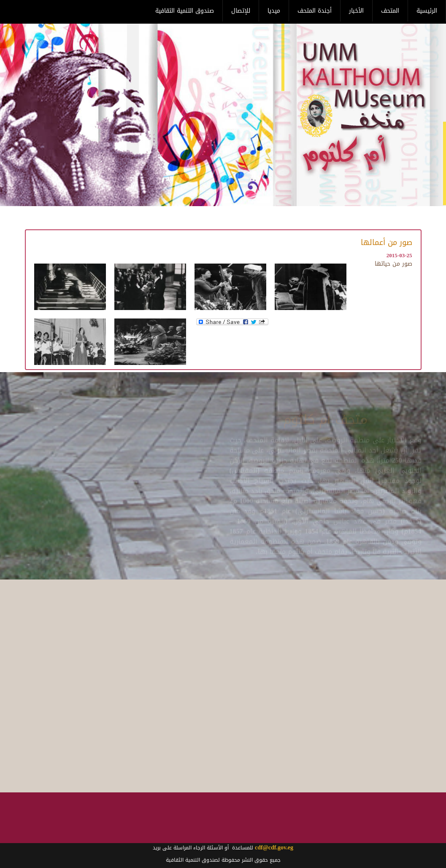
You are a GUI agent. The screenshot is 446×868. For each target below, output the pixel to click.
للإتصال (241, 11)
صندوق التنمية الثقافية (185, 11)
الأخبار (356, 11)
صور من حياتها (393, 264)
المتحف (390, 11)
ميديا (274, 11)
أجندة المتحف (315, 11)
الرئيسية (427, 11)
